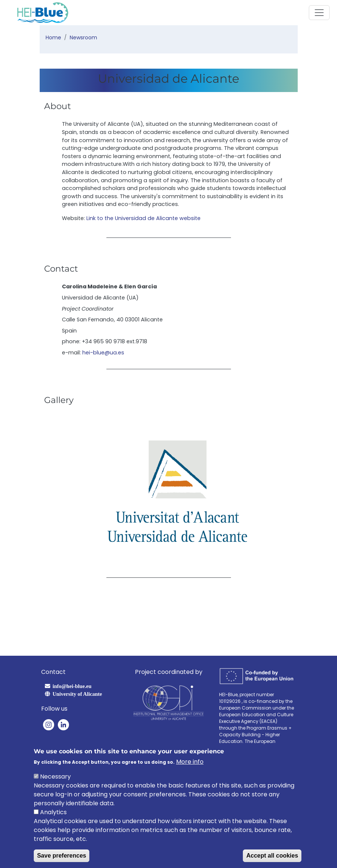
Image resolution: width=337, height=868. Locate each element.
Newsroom (83, 37)
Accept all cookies (272, 856)
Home (53, 37)
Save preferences (62, 856)
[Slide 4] (198, 558)
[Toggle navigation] (319, 13)
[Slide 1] (158, 558)
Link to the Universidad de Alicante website (143, 218)
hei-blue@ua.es (103, 353)
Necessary (55, 777)
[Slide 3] (184, 558)
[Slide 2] (171, 558)
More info (190, 762)
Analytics (53, 813)
